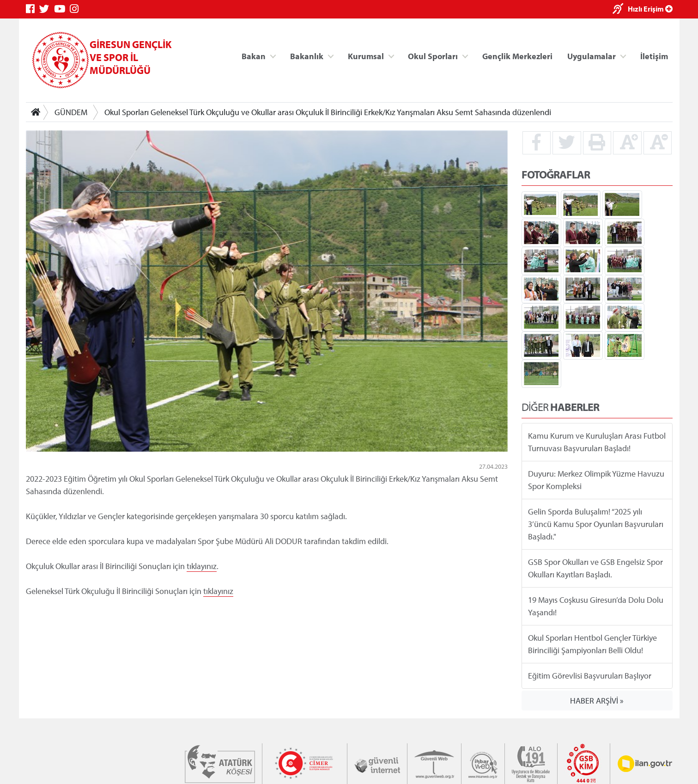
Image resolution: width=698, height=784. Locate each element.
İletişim (654, 56)
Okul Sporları (433, 56)
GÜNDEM (71, 112)
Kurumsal (365, 56)
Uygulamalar (592, 56)
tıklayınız (202, 566)
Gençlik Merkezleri (517, 56)
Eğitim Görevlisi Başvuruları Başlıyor (590, 676)
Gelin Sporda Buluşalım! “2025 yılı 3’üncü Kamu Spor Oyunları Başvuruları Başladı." (596, 524)
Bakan (254, 56)
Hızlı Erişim (650, 9)
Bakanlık (307, 56)
